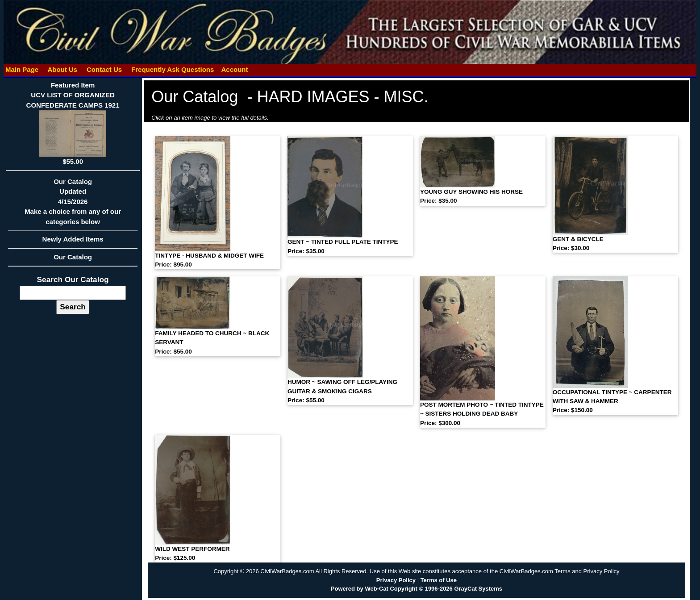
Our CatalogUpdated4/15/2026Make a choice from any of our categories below (73, 204)
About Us (62, 69)
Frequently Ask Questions (173, 69)
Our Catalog (73, 257)
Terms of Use (439, 580)
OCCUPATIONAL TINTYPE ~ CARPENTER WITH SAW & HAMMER (612, 401)
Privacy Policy (396, 580)
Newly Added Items (73, 242)
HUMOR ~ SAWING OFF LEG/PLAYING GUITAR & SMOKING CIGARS (342, 391)
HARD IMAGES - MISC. (342, 97)
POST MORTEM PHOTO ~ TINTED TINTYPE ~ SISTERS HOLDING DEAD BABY (482, 414)
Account (234, 69)
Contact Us (104, 69)
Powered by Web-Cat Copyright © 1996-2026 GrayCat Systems (417, 589)
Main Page (22, 69)
